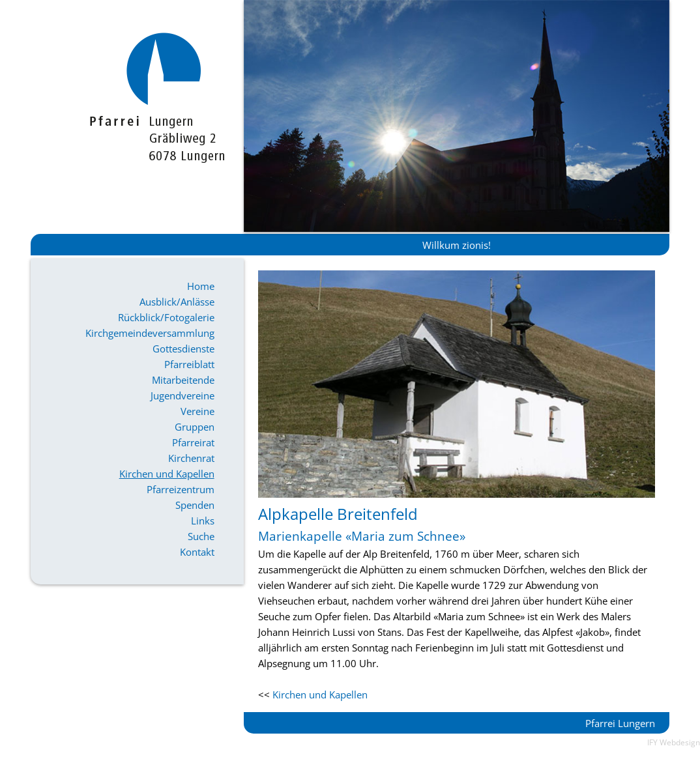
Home (201, 286)
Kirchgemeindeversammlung (150, 333)
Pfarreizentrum (181, 489)
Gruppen (195, 427)
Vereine (197, 411)
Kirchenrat (191, 458)
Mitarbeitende (183, 380)
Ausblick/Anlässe (177, 302)
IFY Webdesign (674, 742)
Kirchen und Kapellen (167, 474)
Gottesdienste (183, 349)
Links (203, 521)
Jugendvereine (182, 395)
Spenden (195, 505)
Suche (201, 536)
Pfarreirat (193, 442)
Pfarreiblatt (189, 364)
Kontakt (197, 552)
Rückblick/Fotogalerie (166, 317)
